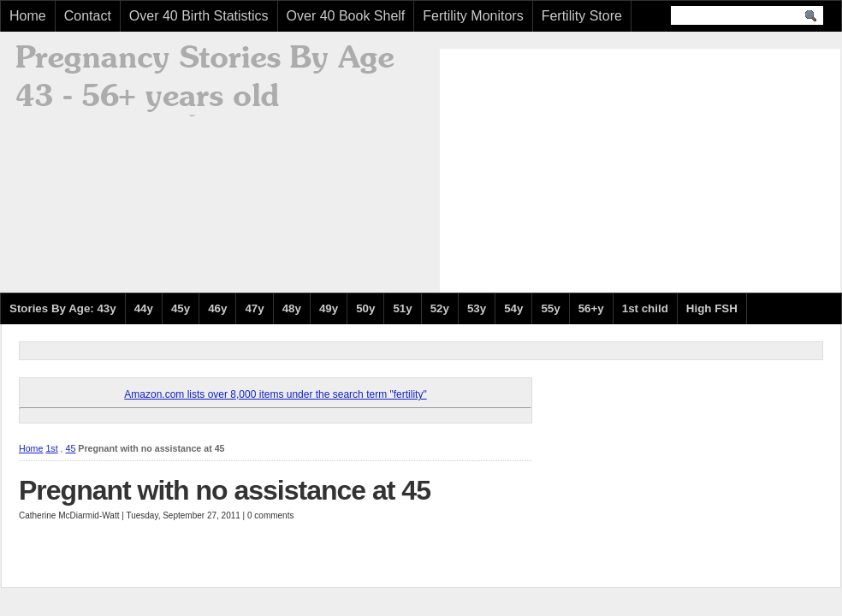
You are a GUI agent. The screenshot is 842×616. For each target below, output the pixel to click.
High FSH (712, 308)
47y (254, 308)
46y (217, 308)
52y (440, 308)
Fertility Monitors (473, 16)
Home (28, 16)
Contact (88, 16)
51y (402, 308)
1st (51, 448)
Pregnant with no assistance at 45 (225, 490)
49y (329, 308)
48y (292, 308)
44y (144, 308)
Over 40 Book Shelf (346, 16)
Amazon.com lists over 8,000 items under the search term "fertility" (275, 394)
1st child (645, 308)
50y (365, 308)
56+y (591, 308)
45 (71, 448)
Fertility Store (582, 16)
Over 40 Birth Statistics (199, 16)
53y (477, 308)
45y (181, 308)
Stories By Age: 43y (63, 308)
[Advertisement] (585, 169)
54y (513, 308)
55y (550, 308)
